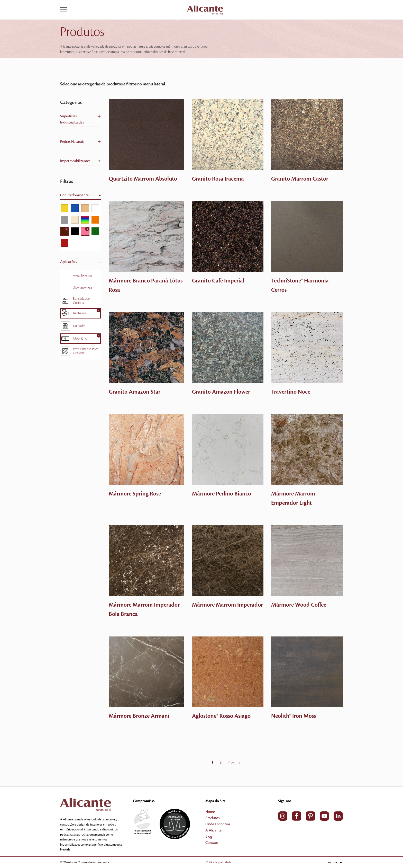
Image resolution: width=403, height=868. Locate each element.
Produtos (212, 818)
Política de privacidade (226, 862)
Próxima (234, 763)
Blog (209, 837)
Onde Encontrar (218, 824)
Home (210, 812)
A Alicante (213, 830)
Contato (212, 843)
